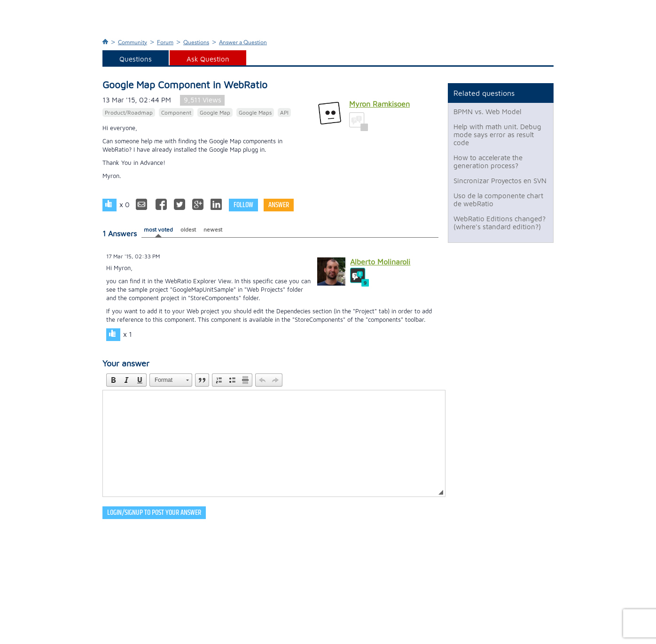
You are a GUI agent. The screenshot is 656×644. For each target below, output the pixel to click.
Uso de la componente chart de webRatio (498, 200)
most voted (158, 229)
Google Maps (255, 113)
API (284, 113)
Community (133, 42)
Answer (279, 205)
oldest (188, 229)
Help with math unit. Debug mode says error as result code (497, 135)
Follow (243, 205)
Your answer (126, 363)
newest (213, 229)
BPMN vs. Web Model (487, 112)
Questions (196, 42)
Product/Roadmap (129, 113)
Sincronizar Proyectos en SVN (500, 181)
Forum (165, 42)
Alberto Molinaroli (380, 262)
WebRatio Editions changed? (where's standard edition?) (500, 223)
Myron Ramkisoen (379, 104)
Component (176, 113)
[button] (113, 380)
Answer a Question (243, 42)
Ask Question (208, 59)
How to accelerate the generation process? (488, 162)
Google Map (215, 113)
